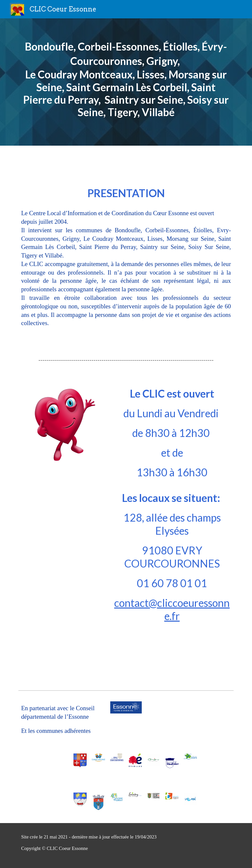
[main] (126, 82)
